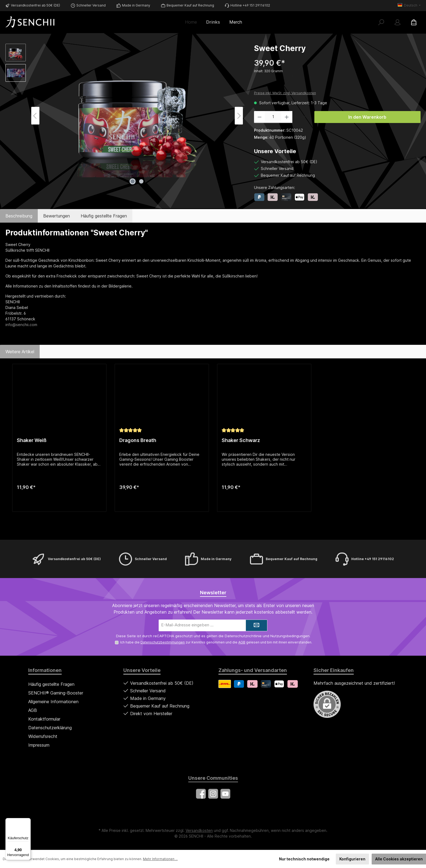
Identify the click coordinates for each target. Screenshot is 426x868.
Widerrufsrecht (43, 736)
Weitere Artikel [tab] (20, 352)
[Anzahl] (273, 117)
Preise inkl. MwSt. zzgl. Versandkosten (285, 93)
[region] (124, 116)
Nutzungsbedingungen (290, 636)
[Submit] (256, 625)
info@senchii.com (21, 325)
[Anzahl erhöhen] (287, 117)
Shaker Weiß (32, 440)
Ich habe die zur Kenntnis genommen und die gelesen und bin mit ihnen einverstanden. (216, 642)
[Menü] (27, 821)
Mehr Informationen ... (160, 859)
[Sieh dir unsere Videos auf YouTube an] (225, 794)
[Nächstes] (239, 116)
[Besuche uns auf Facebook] (201, 794)
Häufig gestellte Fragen (51, 684)
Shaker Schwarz (241, 440)
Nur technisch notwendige (304, 859)
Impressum (39, 745)
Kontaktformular (44, 719)
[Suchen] (381, 22)
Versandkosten (199, 830)
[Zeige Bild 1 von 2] (133, 181)
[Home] (193, 22)
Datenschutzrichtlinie (243, 636)
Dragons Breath (138, 440)
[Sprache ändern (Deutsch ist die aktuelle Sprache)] (409, 5)
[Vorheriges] (35, 116)
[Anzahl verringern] (260, 117)
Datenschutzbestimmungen (163, 642)
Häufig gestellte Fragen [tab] (104, 216)
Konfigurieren (352, 859)
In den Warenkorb (367, 117)
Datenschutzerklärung (50, 728)
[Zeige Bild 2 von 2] (141, 181)
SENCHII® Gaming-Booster (56, 693)
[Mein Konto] (397, 22)
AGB (242, 642)
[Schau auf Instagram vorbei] (213, 794)
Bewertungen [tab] (57, 216)
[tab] (19, 216)
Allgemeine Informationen (53, 702)
